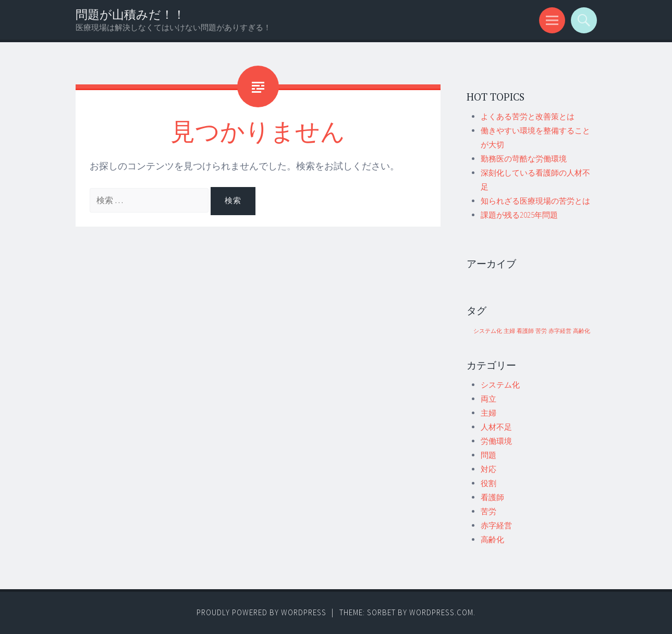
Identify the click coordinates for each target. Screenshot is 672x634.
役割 (488, 483)
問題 (488, 455)
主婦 (488, 413)
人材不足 (496, 427)
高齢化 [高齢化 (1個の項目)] (582, 331)
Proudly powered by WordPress (261, 612)
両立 (488, 399)
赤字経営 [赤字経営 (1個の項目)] (560, 331)
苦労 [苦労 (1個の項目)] (541, 331)
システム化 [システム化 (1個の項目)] (488, 331)
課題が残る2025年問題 (519, 215)
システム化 (500, 385)
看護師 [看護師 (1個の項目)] (525, 331)
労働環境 (496, 441)
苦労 (488, 511)
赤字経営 (496, 525)
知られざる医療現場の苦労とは (535, 201)
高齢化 (492, 539)
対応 (488, 469)
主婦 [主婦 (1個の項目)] (509, 331)
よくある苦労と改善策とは (528, 116)
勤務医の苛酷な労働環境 (524, 159)
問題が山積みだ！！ (130, 14)
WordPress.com (441, 612)
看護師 (492, 497)
